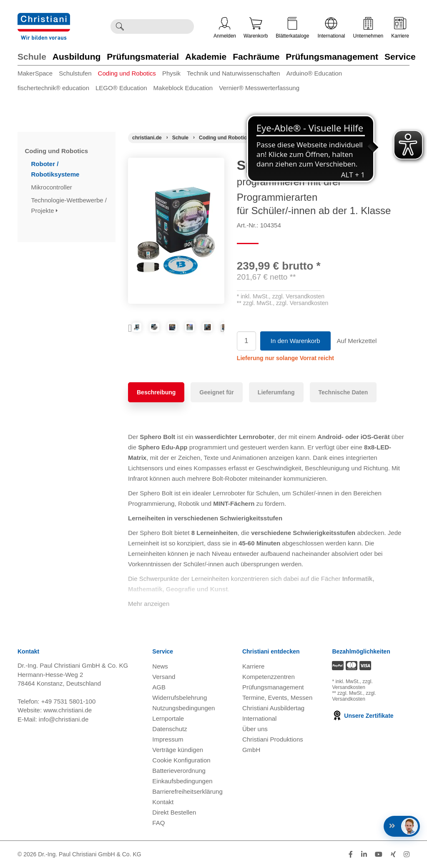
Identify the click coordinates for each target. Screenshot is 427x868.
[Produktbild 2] (176, 334)
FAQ (158, 823)
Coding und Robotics (127, 73)
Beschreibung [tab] (156, 392)
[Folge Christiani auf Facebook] (351, 854)
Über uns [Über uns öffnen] (255, 729)
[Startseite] (147, 138)
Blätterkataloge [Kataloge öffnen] (292, 28)
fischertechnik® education (53, 88)
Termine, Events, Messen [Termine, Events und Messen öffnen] (277, 698)
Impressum (168, 739)
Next (218, 337)
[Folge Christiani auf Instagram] (407, 854)
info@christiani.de (64, 719)
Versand (164, 677)
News (160, 666)
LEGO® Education (121, 88)
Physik (171, 73)
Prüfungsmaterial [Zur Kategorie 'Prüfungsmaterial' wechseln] (143, 57)
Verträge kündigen (178, 750)
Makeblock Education (183, 88)
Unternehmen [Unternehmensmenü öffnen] (368, 28)
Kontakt (163, 802)
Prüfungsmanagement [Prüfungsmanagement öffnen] (273, 687)
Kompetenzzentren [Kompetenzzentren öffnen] (269, 677)
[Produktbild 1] (144, 334)
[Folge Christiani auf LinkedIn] (364, 854)
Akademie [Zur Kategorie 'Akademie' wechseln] (206, 57)
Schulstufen (75, 73)
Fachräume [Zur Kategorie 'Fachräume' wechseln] (256, 57)
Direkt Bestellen (174, 812)
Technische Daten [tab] (343, 392)
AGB (159, 687)
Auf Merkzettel (357, 341)
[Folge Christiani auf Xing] (393, 854)
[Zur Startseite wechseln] (44, 18)
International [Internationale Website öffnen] (331, 28)
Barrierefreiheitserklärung (187, 791)
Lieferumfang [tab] (276, 392)
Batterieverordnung (179, 771)
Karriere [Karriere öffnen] (400, 28)
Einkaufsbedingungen (182, 781)
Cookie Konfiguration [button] (181, 760)
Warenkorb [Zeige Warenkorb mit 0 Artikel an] (256, 28)
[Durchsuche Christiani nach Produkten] (161, 26)
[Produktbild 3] (208, 334)
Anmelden (225, 28)
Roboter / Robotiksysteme (56, 169)
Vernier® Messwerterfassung (259, 88)
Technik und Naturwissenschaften (233, 73)
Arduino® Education (314, 73)
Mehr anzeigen (149, 604)
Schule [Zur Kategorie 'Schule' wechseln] (32, 57)
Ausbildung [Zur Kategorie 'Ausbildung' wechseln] (77, 57)
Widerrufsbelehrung (180, 698)
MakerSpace (35, 73)
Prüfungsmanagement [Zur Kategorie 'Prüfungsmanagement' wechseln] (332, 57)
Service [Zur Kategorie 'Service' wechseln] (400, 57)
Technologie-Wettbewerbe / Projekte (69, 205)
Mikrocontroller (53, 187)
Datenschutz (170, 729)
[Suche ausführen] (120, 26)
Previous (134, 337)
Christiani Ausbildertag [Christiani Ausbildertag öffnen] (273, 708)
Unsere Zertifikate (363, 716)
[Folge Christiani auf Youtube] (379, 854)
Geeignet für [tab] (216, 392)
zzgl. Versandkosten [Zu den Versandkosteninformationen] (352, 684)
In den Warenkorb (295, 341)
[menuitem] (38, 75)
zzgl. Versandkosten (298, 296)
